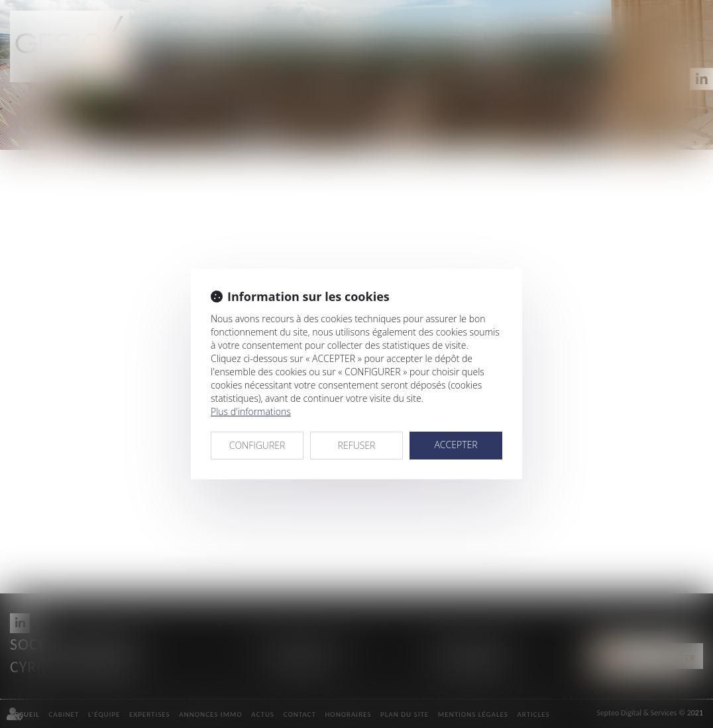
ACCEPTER (456, 445)
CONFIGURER (257, 445)
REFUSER (357, 445)
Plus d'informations (251, 411)
